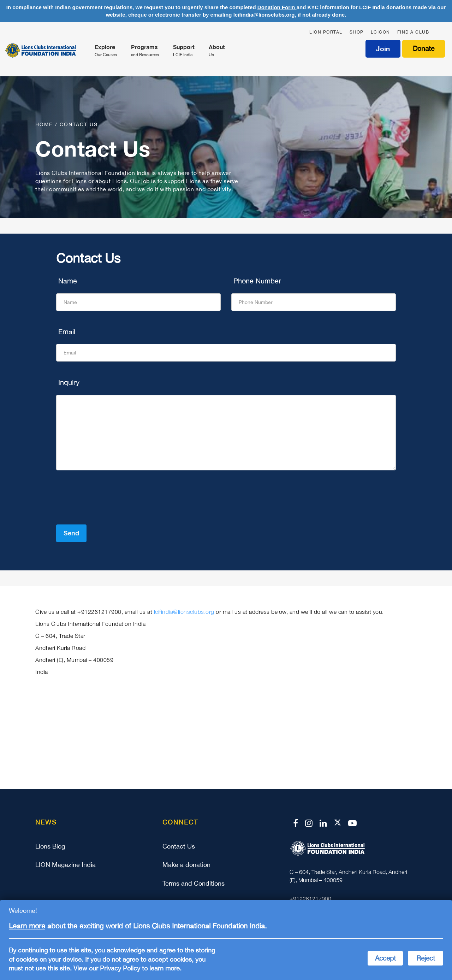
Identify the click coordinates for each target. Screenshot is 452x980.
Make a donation (186, 865)
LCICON (380, 32)
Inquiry (68, 382)
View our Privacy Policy (106, 968)
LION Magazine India (66, 865)
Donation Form (277, 7)
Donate (424, 48)
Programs (145, 51)
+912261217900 (310, 899)
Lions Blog (50, 846)
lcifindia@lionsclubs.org (264, 15)
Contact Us (179, 846)
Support (184, 51)
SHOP (357, 32)
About (217, 51)
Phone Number (256, 281)
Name (67, 281)
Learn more (27, 926)
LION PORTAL (326, 32)
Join (383, 49)
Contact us (79, 124)
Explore (106, 51)
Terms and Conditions (194, 883)
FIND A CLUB (413, 32)
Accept (385, 958)
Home (45, 124)
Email (66, 332)
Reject (426, 958)
